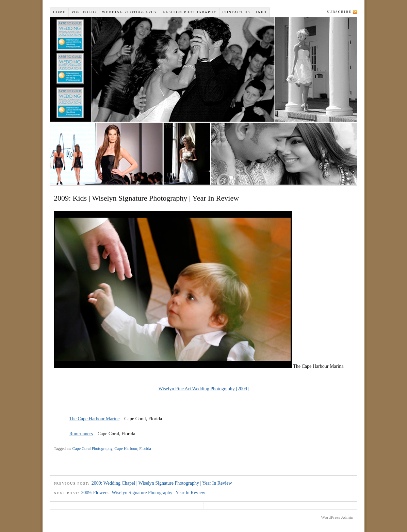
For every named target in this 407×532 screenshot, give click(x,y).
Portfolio (84, 12)
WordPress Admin (337, 517)
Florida (145, 449)
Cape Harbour (126, 449)
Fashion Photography (190, 12)
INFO (261, 12)
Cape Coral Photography (92, 449)
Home (59, 12)
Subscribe (339, 12)
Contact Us (237, 12)
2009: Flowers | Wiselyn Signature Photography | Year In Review (143, 493)
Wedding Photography (130, 12)
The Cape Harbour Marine (94, 419)
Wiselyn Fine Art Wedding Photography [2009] (203, 389)
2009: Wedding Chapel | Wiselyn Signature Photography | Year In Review (162, 483)
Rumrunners (81, 434)
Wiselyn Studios (203, 101)
